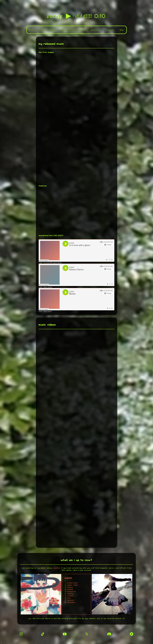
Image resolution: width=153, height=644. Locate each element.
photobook (96, 30)
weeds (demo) (48, 312)
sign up (64, 30)
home (32, 30)
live (74, 30)
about (53, 30)
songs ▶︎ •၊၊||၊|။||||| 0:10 (77, 16)
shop (83, 30)
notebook (110, 30)
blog (122, 30)
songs (42, 30)
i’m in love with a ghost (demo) (52, 263)
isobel (40, 263)
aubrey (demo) (48, 288)
